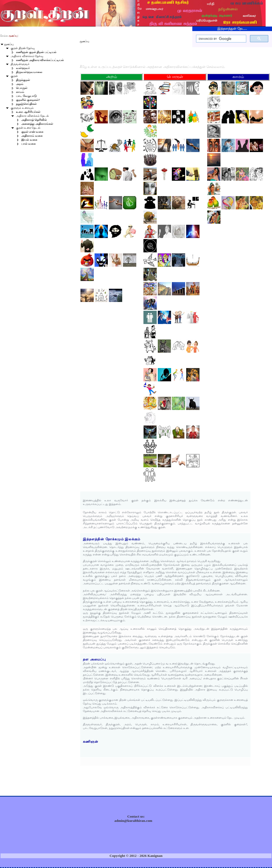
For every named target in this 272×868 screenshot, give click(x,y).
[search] (221, 39)
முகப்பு (9, 44)
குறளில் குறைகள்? (28, 100)
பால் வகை (28, 144)
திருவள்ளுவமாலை (29, 72)
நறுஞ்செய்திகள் (26, 104)
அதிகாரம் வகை (32, 136)
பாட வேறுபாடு (26, 96)
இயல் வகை (29, 140)
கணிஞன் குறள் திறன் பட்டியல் (36, 52)
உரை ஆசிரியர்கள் (28, 112)
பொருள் (22, 88)
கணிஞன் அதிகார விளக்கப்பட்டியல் (40, 60)
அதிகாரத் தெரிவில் (34, 120)
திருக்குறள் (23, 80)
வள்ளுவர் (23, 68)
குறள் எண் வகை (32, 132)
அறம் (20, 84)
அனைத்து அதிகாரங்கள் (37, 124)
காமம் (20, 92)
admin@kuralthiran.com (133, 821)
